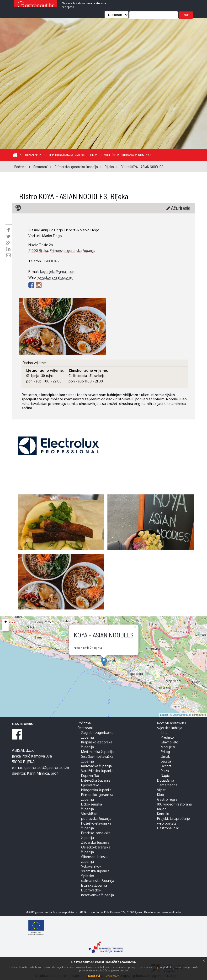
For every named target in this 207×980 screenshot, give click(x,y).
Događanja (64, 155)
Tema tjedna (167, 785)
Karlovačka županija (96, 766)
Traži (186, 15)
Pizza (165, 771)
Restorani (28, 155)
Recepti (46, 155)
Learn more (112, 976)
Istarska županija (94, 885)
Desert (166, 766)
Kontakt (145, 155)
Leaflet (164, 715)
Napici (165, 775)
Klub (161, 795)
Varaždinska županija (97, 771)
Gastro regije (167, 799)
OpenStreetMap (182, 715)
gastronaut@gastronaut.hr (47, 768)
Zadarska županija (95, 842)
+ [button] (6, 622)
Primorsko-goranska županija (72, 250)
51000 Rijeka (38, 250)
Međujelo (168, 747)
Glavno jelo (170, 742)
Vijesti (80, 155)
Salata (166, 761)
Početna (84, 723)
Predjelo (167, 737)
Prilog (165, 752)
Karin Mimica (38, 773)
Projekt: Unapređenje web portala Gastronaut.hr (173, 823)
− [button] (6, 628)
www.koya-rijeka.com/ (55, 277)
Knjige (162, 809)
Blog (92, 155)
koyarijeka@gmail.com (58, 271)
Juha (164, 732)
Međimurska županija (97, 752)
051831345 (51, 261)
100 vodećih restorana (118, 155)
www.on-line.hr (171, 912)
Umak (165, 756)
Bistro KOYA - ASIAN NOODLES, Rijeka (74, 196)
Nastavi (94, 976)
